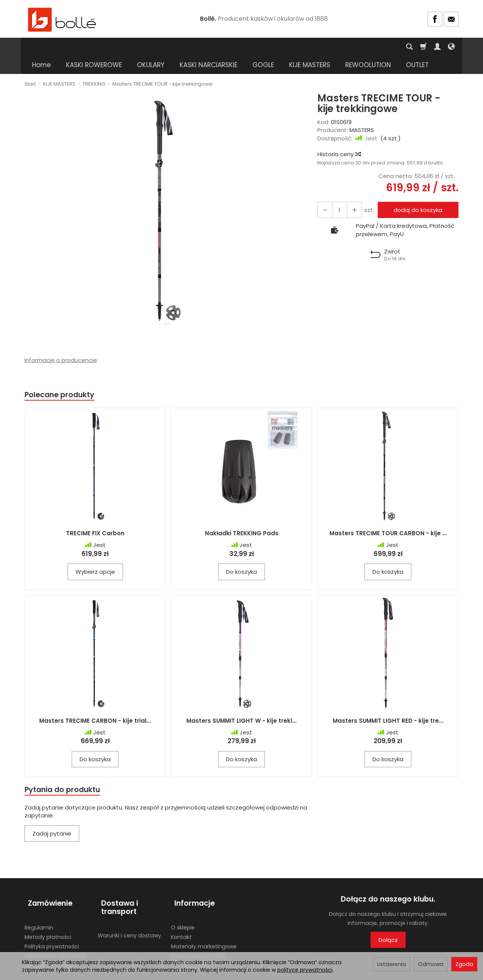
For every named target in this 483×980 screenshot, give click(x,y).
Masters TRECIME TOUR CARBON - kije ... (388, 516)
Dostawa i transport (116, 887)
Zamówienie (47, 883)
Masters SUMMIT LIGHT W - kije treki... (241, 703)
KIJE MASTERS (310, 47)
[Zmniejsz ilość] (351, 192)
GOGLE (263, 47)
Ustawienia (391, 964)
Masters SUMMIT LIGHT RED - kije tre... (388, 703)
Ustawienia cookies (50, 940)
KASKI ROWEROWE (94, 47)
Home (42, 47)
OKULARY (151, 47)
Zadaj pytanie (52, 817)
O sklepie (183, 903)
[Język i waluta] (451, 47)
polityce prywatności (305, 970)
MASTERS (362, 112)
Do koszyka (241, 555)
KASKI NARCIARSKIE (208, 47)
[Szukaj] (409, 47)
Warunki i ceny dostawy (129, 911)
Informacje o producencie (61, 342)
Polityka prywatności (52, 922)
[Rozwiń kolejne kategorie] (349, 47)
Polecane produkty (62, 377)
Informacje (191, 883)
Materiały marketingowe (204, 922)
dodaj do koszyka (416, 192)
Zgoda (464, 964)
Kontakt (181, 912)
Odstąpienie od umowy (56, 931)
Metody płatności (48, 912)
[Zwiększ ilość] (324, 192)
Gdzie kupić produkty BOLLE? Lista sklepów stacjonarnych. (199, 937)
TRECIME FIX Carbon (95, 516)
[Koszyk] (423, 47)
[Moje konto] (437, 47)
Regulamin (39, 903)
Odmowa (431, 964)
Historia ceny (339, 136)
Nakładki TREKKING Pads (242, 516)
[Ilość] (337, 192)
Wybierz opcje (95, 555)
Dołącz (388, 924)
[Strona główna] (62, 19)
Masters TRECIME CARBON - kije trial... (95, 703)
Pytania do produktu (65, 773)
